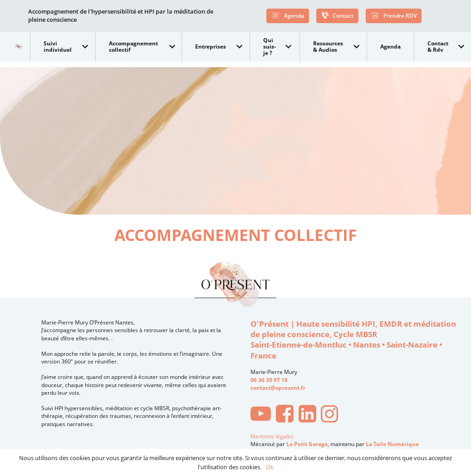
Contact (337, 16)
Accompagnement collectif (133, 47)
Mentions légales (272, 436)
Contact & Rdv (438, 47)
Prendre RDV (394, 16)
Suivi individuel (58, 47)
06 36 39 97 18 (269, 380)
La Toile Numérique (392, 444)
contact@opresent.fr (278, 388)
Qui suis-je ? (270, 46)
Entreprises (211, 47)
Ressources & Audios (328, 47)
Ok (270, 467)
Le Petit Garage (307, 444)
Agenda (288, 16)
